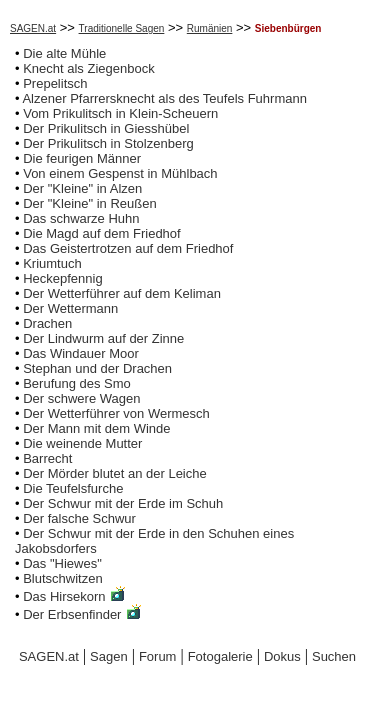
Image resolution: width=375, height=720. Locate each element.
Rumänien (210, 28)
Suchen (334, 656)
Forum (158, 656)
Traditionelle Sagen (122, 28)
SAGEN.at (33, 28)
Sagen (109, 656)
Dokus (282, 656)
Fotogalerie (220, 656)
